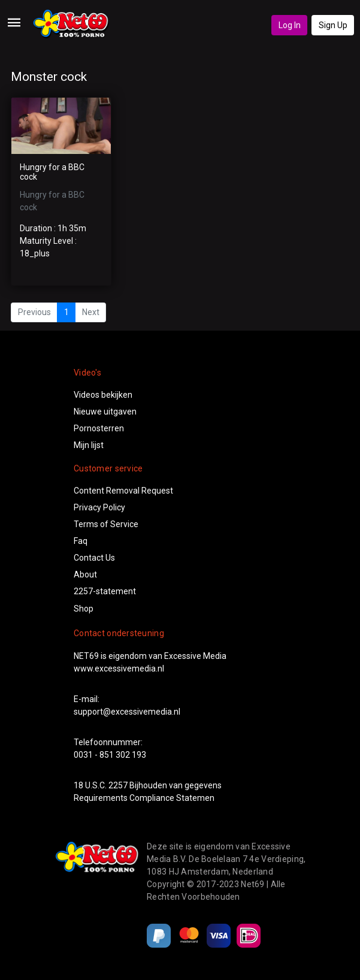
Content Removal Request (123, 491)
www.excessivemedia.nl (119, 669)
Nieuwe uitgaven (105, 412)
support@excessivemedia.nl (127, 712)
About (85, 574)
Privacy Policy (99, 507)
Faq (81, 541)
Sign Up (333, 25)
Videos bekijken (103, 395)
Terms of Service (106, 524)
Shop (84, 609)
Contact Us (94, 558)
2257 (118, 785)
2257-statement (105, 591)
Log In (290, 25)
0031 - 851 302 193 (110, 755)
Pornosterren (99, 428)
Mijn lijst (89, 445)
